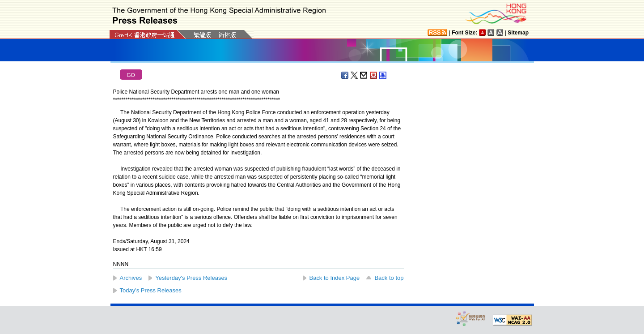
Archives (131, 278)
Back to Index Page (335, 278)
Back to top (389, 278)
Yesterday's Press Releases (191, 278)
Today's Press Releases (151, 290)
